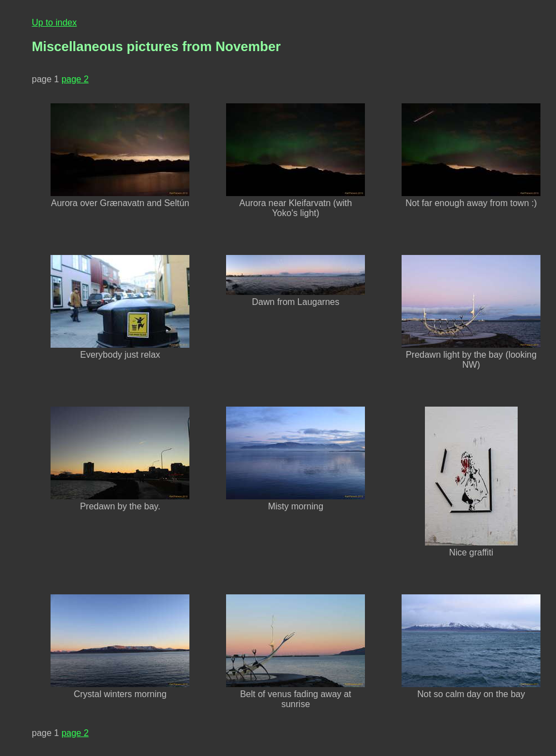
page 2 (75, 79)
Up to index (54, 22)
